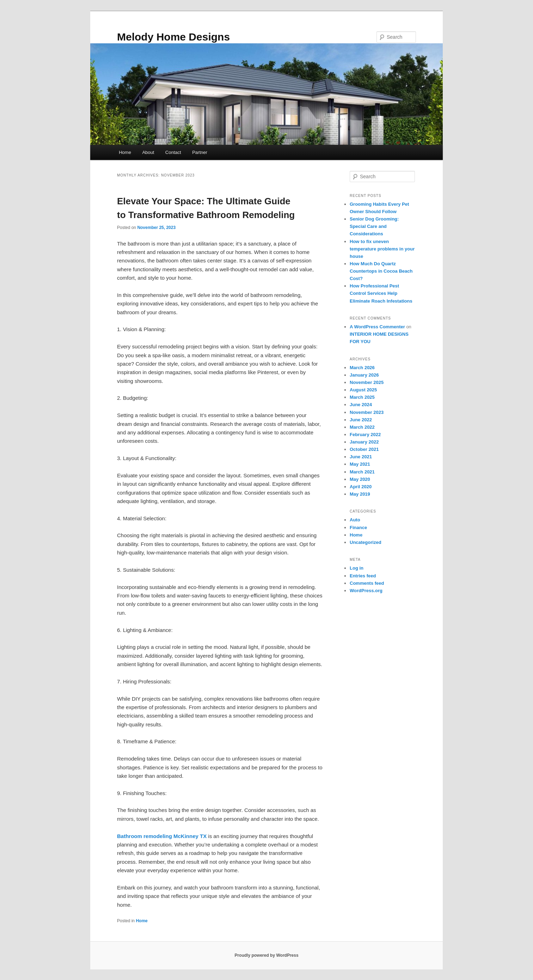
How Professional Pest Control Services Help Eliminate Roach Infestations (381, 293)
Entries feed (363, 576)
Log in (357, 568)
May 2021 (360, 464)
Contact (173, 152)
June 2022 (361, 420)
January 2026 (364, 375)
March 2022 (362, 427)
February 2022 (365, 435)
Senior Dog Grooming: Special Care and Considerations (374, 226)
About (148, 152)
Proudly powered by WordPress (266, 955)
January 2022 (364, 442)
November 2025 (367, 382)
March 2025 (362, 397)
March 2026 (362, 368)
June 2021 (361, 457)
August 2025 (363, 390)
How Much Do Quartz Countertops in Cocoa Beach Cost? (381, 271)
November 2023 (367, 412)
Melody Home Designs (173, 37)
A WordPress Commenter (377, 327)
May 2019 (360, 494)
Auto (355, 520)
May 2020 (360, 479)
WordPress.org (366, 591)
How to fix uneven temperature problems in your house (382, 249)
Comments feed (367, 583)
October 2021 (364, 449)
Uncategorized (366, 542)
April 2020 (361, 487)
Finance (358, 528)
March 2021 (362, 472)
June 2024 (361, 405)
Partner (200, 152)
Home (125, 152)
